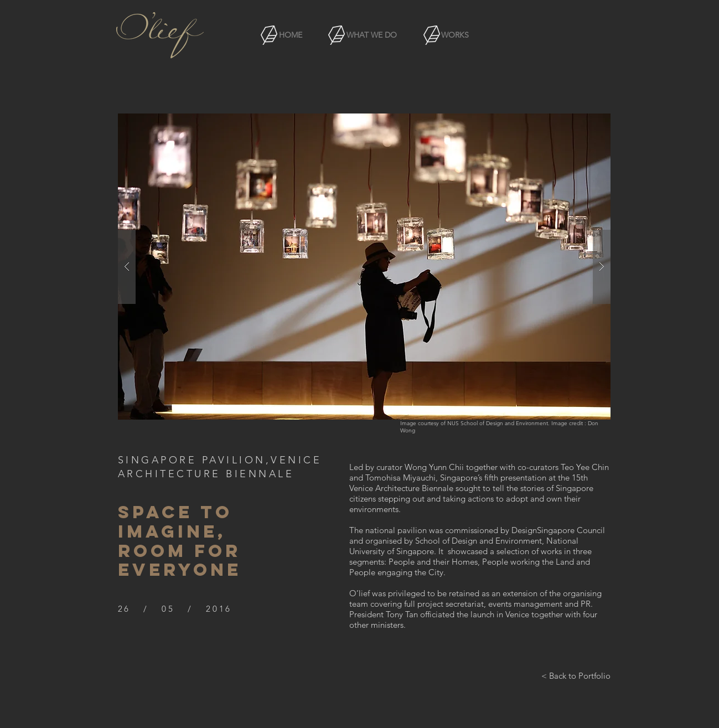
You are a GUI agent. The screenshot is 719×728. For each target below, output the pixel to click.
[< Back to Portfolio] (576, 675)
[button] (364, 267)
